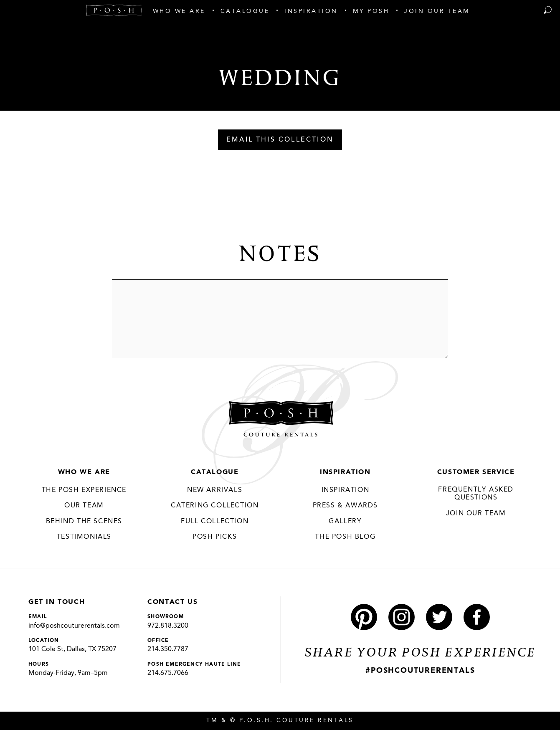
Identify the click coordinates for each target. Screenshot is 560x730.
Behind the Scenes (84, 522)
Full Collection (215, 522)
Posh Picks (215, 537)
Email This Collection (280, 140)
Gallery (345, 522)
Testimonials (84, 537)
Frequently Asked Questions (476, 494)
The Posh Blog (345, 537)
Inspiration (345, 472)
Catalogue (215, 472)
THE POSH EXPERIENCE (84, 490)
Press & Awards (345, 506)
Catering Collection (215, 506)
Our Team (84, 506)
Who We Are (84, 472)
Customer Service (476, 472)
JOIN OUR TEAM (476, 514)
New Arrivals (215, 490)
